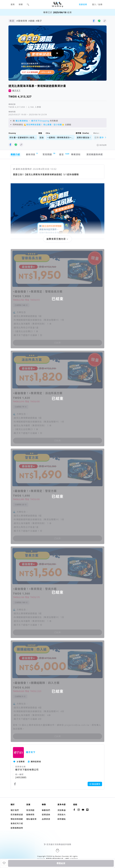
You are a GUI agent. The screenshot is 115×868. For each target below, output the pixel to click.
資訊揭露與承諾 (95, 154)
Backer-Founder (62, 856)
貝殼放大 (62, 815)
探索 (21, 4)
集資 (12, 21)
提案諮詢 (46, 815)
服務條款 (30, 815)
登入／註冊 (97, 4)
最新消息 (32, 154)
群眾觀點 (62, 819)
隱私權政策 (31, 819)
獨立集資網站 (22, 121)
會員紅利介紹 (17, 823)
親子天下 (16, 91)
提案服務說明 (17, 828)
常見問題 (49, 154)
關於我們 (15, 810)
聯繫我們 (46, 810)
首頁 (13, 4)
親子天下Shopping (40, 121)
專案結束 (61, 863)
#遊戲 (31, 21)
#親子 (39, 21)
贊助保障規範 (17, 819)
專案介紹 (15, 154)
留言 (63, 154)
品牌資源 (46, 819)
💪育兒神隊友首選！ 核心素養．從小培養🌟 (44, 125)
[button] (28, 4)
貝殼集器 (62, 810)
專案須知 (76, 154)
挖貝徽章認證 (17, 815)
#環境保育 (22, 21)
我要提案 (83, 4)
